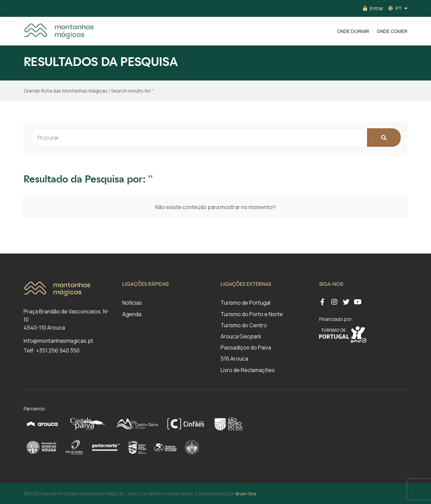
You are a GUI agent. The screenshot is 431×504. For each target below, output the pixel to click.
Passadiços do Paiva (246, 347)
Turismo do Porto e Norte (252, 314)
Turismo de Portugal (245, 303)
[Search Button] (384, 138)
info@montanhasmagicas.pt (58, 341)
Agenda (132, 314)
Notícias (132, 303)
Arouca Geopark (241, 336)
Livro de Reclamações (248, 370)
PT (395, 8)
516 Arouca (234, 359)
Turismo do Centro (244, 325)
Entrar (373, 8)
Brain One (246, 494)
